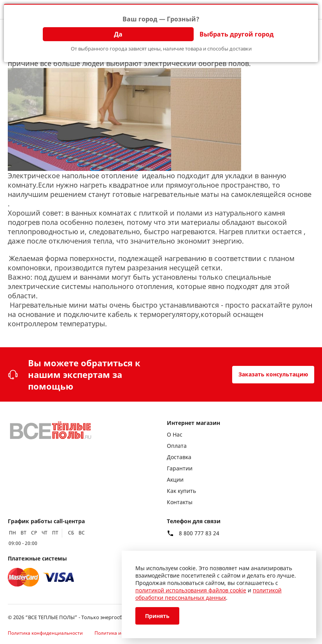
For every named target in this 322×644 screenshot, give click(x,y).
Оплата (177, 446)
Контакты (180, 502)
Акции (175, 480)
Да (118, 34)
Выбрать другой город (237, 34)
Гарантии (180, 468)
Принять (157, 616)
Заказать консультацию (273, 374)
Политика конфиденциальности (45, 633)
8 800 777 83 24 (199, 533)
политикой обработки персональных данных (208, 594)
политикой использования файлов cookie (191, 590)
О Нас (175, 434)
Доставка (179, 457)
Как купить (181, 491)
